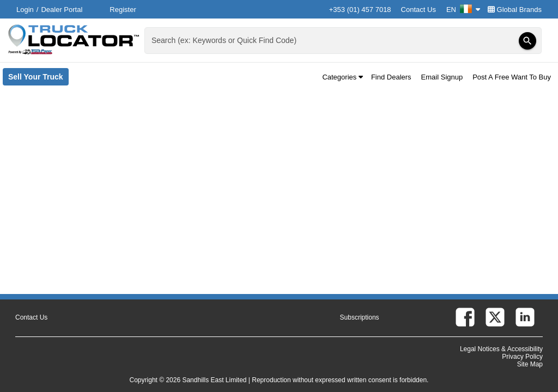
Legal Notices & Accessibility (501, 349)
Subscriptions (360, 317)
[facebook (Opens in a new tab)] (465, 317)
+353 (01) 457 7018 (360, 10)
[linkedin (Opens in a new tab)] (525, 317)
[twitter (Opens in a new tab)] (495, 317)
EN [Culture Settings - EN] (463, 10)
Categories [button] (342, 77)
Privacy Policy (522, 357)
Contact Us (418, 10)
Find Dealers (391, 77)
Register (123, 10)
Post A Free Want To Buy (512, 77)
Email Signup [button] (442, 77)
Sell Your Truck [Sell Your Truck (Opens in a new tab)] (38, 79)
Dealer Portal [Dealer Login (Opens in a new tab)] (62, 10)
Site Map (530, 364)
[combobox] (342, 41)
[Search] (527, 41)
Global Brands (515, 10)
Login (25, 10)
